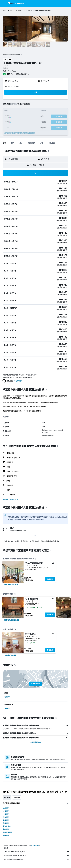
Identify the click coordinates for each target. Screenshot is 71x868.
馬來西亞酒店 (8, 832)
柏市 (29, 11)
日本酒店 (6, 817)
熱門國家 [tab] (7, 797)
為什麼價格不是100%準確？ (37, 859)
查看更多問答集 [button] (35, 742)
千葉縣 (20, 11)
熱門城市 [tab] (17, 797)
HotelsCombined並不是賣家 (37, 852)
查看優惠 (50, 579)
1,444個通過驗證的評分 (20, 74)
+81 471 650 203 (9, 71)
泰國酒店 (6, 835)
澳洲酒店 (6, 808)
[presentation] (22, 54)
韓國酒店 (6, 820)
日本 (9, 11)
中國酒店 (6, 814)
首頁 (4, 11)
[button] (4, 3)
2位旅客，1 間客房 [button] (12, 87)
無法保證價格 (35, 845)
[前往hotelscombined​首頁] (16, 3)
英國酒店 (6, 823)
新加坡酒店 (7, 826)
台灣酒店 (6, 811)
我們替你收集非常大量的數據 (37, 856)
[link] (11, 585)
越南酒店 (6, 829)
